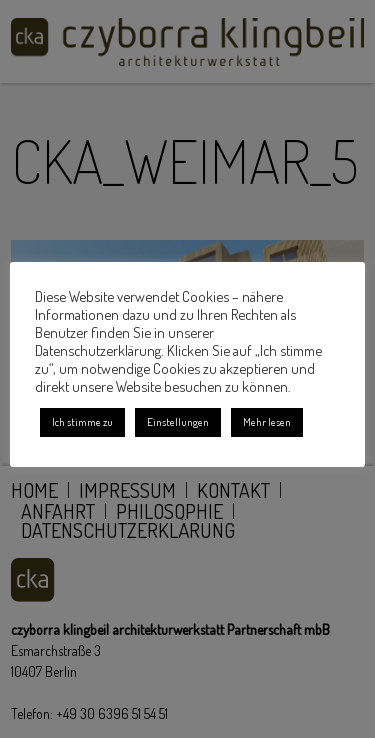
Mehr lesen (267, 422)
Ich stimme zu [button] (82, 422)
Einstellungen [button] (178, 422)
